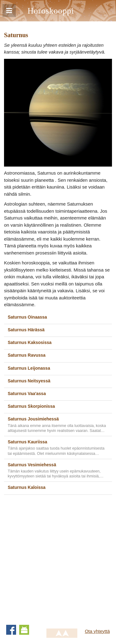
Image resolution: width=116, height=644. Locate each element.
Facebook (11, 630)
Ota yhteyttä (97, 631)
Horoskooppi (51, 11)
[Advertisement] (58, 557)
